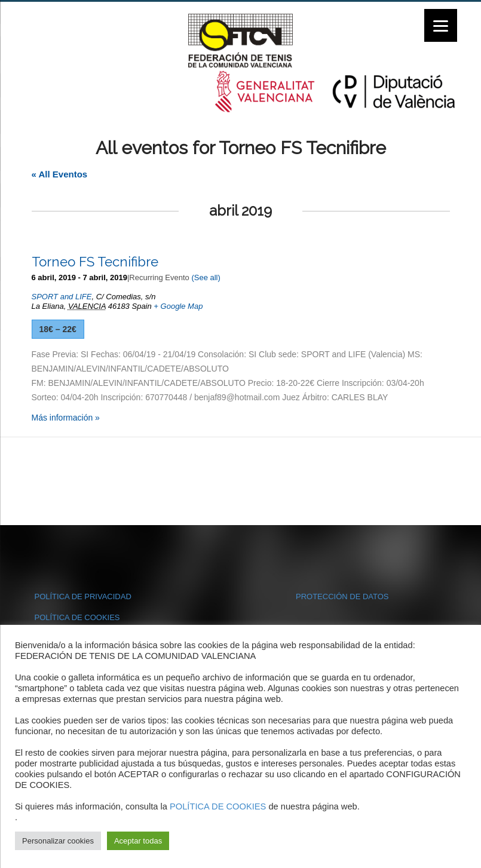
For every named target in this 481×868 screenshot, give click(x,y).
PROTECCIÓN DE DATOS (342, 596)
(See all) (206, 277)
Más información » (66, 418)
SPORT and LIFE (62, 297)
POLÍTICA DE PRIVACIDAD (83, 596)
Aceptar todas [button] (138, 841)
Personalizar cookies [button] (58, 841)
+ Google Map (178, 306)
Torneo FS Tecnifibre (95, 262)
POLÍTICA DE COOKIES (77, 617)
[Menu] (441, 25)
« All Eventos (60, 174)
